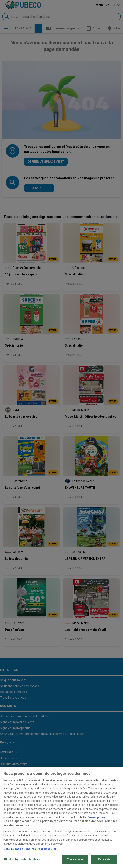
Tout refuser (75, 859)
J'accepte (104, 859)
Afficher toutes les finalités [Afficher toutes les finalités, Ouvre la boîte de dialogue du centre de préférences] (22, 859)
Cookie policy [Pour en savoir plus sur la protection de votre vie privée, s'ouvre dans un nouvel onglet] (96, 817)
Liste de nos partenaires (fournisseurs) (30, 849)
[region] (61, 817)
